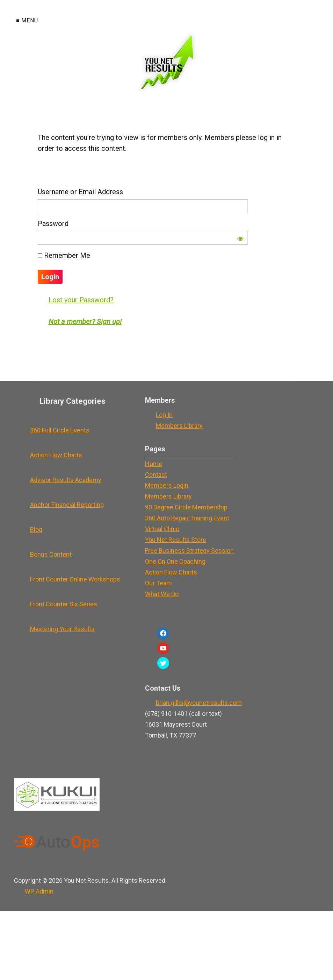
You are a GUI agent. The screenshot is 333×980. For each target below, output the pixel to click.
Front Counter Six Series (64, 604)
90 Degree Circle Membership (186, 507)
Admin (39, 891)
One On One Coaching (175, 561)
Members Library (179, 426)
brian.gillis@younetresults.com (199, 703)
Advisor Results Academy (66, 480)
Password (53, 224)
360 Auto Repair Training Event (187, 518)
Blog (36, 530)
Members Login (167, 485)
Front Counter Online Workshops (75, 579)
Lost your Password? (81, 300)
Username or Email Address (80, 192)
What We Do (162, 594)
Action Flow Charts (56, 455)
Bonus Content (51, 554)
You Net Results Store (176, 540)
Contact (156, 475)
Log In (164, 415)
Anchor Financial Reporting (67, 505)
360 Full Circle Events (60, 430)
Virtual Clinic (162, 529)
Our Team (158, 583)
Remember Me (64, 255)
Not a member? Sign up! (85, 322)
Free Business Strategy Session (189, 551)
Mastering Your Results (62, 629)
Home (154, 464)
